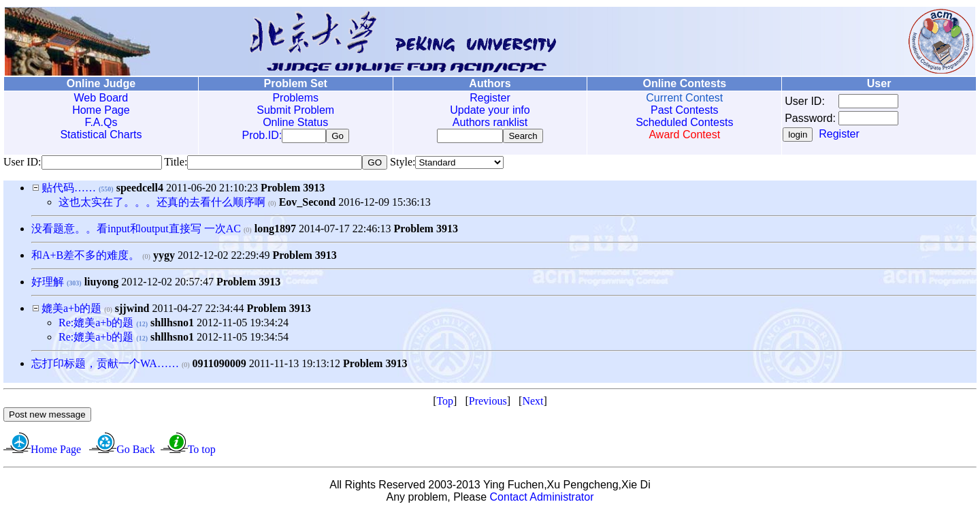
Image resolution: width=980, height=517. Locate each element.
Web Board (101, 98)
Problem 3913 (293, 190)
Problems (295, 98)
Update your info (490, 110)
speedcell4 (140, 190)
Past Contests (685, 110)
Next (533, 404)
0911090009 (219, 366)
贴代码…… (69, 190)
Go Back (135, 452)
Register (490, 98)
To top (202, 452)
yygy (164, 258)
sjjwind (132, 311)
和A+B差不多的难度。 (85, 258)
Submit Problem (295, 110)
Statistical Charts (101, 135)
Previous (488, 404)
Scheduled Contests (684, 122)
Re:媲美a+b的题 (97, 325)
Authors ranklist (490, 122)
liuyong (102, 284)
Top (445, 404)
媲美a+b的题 (73, 311)
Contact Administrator (542, 500)
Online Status (295, 122)
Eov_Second (308, 205)
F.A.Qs (101, 122)
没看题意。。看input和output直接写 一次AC (136, 231)
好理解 (48, 284)
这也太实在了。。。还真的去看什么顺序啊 (162, 205)
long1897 (275, 231)
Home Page (101, 110)
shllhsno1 (172, 325)
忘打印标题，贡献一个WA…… (105, 366)
